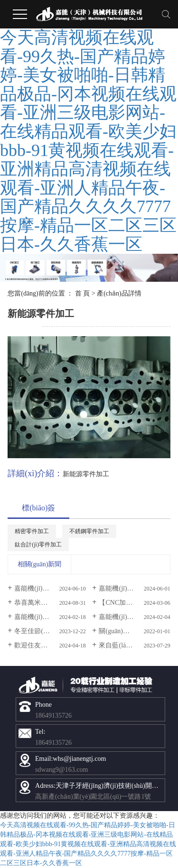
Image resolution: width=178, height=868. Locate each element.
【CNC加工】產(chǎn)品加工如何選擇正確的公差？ (134, 603)
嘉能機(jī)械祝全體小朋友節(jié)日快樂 (134, 588)
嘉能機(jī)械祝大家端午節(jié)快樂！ (50, 588)
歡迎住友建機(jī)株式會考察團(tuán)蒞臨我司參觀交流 (50, 645)
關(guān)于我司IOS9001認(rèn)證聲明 (134, 631)
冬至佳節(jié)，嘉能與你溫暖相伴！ (50, 631)
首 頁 (83, 293)
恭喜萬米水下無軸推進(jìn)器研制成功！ (50, 603)
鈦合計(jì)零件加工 (38, 545)
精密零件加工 (32, 531)
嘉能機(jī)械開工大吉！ (48, 617)
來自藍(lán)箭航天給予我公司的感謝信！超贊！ (134, 645)
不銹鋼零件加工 (89, 531)
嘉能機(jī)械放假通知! (131, 617)
